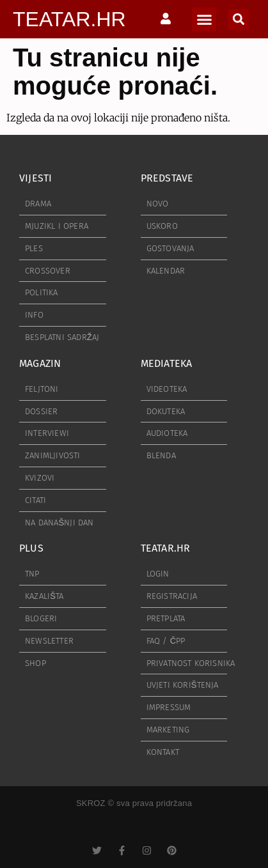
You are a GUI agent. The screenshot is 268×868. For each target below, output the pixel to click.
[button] (204, 19)
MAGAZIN (40, 363)
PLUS (31, 548)
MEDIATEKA (167, 363)
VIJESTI (35, 178)
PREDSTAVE (167, 178)
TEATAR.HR (69, 19)
